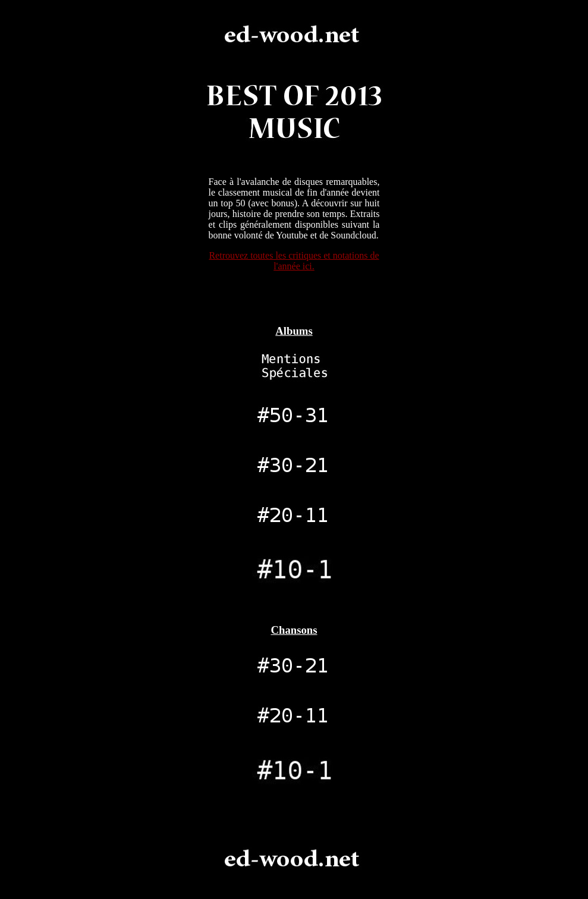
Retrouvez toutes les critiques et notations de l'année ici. (294, 261)
